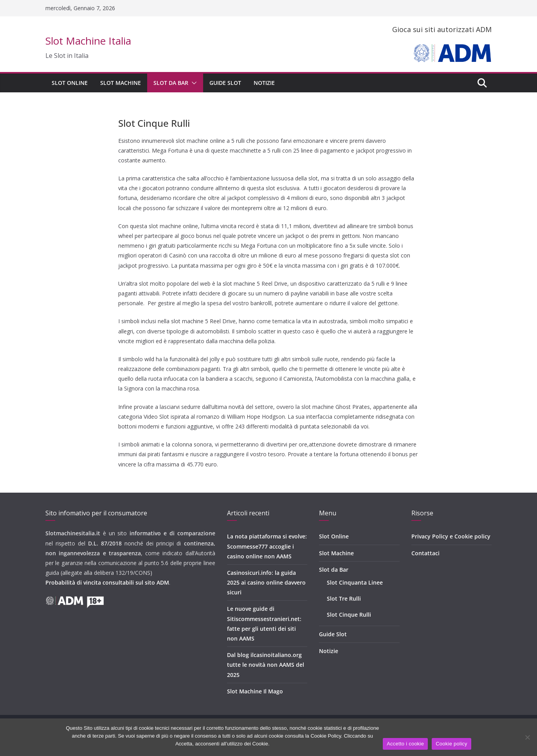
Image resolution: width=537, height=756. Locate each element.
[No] (527, 737)
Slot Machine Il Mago (255, 691)
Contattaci (425, 553)
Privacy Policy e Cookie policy (451, 536)
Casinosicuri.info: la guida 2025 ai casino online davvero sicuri (266, 582)
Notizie (264, 83)
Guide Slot (225, 83)
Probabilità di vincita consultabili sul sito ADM (107, 582)
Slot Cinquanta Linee (355, 582)
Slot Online (70, 83)
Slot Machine (121, 83)
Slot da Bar (171, 83)
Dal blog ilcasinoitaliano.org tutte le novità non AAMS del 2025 (266, 665)
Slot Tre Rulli (344, 598)
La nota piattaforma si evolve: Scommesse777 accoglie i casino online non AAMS (267, 546)
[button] (193, 83)
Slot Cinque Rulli (349, 615)
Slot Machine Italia (88, 41)
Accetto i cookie (405, 744)
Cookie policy (451, 744)
